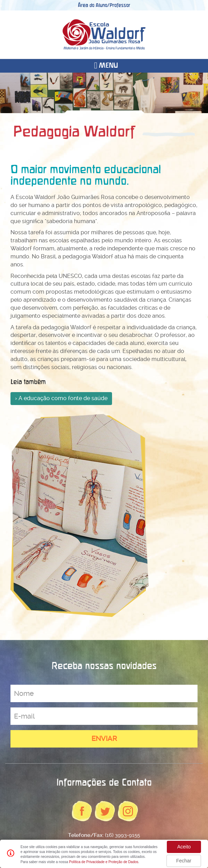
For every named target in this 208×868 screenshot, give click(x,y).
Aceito (184, 847)
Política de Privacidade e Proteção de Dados (104, 862)
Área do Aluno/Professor (104, 5)
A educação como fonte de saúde (63, 398)
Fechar (184, 861)
